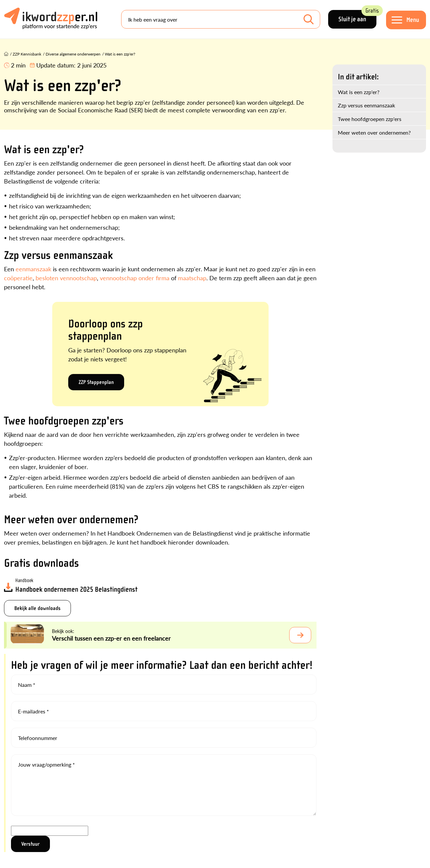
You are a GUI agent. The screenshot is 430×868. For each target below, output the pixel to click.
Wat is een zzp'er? (359, 92)
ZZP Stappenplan (96, 382)
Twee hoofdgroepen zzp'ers (370, 119)
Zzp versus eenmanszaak (366, 105)
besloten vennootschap (66, 278)
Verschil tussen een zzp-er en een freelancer (111, 638)
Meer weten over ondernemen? (374, 132)
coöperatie (18, 278)
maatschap (192, 278)
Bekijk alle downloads (37, 608)
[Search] (221, 19)
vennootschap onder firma (135, 278)
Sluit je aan (357, 16)
